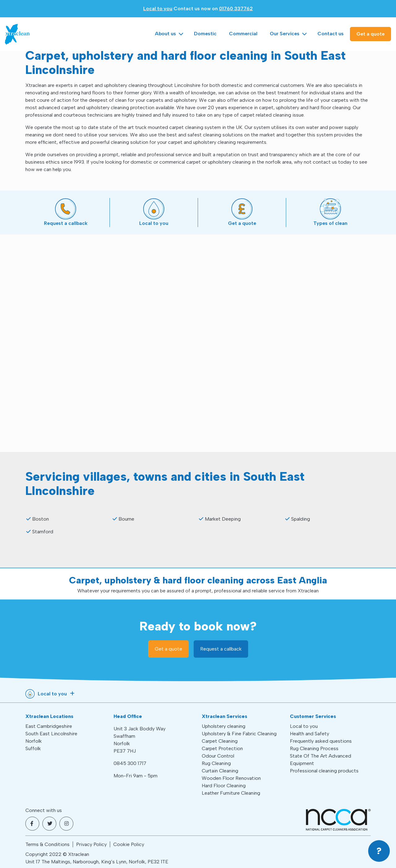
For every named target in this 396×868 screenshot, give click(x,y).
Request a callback (221, 649)
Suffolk (33, 748)
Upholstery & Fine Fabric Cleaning (239, 734)
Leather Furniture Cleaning (231, 793)
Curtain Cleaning (220, 771)
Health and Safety (310, 734)
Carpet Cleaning (220, 741)
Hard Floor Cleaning (224, 786)
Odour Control (218, 756)
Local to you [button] (52, 694)
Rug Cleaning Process (314, 748)
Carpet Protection (222, 748)
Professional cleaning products (324, 771)
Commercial (243, 34)
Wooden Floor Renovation (231, 778)
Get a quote (370, 34)
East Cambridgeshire (49, 726)
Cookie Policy (129, 844)
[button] (379, 851)
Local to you (158, 9)
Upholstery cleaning (224, 726)
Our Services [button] (285, 34)
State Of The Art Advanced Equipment (321, 760)
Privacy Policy (91, 844)
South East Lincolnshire (51, 734)
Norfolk (34, 741)
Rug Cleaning (216, 763)
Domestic (205, 34)
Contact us (331, 34)
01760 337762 (236, 9)
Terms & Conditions (47, 844)
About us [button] (166, 34)
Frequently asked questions (321, 741)
